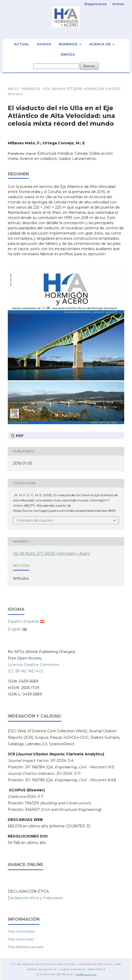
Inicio (13, 89)
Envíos (68, 54)
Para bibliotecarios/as (26, 947)
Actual (22, 44)
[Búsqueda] (56, 66)
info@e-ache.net (86, 974)
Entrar (118, 4)
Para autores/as (21, 939)
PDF (19, 436)
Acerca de (100, 44)
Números (69, 44)
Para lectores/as (21, 931)
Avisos (44, 44)
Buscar (89, 66)
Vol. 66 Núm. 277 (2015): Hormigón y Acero (82, 89)
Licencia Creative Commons (33, 665)
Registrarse (95, 4)
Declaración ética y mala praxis (35, 898)
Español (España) (23, 621)
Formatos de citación (35, 520)
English (14, 629)
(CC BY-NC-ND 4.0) (25, 671)
